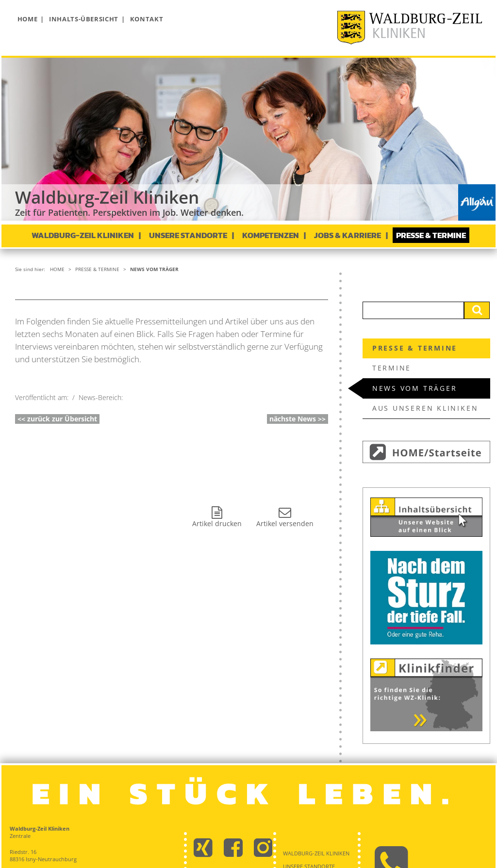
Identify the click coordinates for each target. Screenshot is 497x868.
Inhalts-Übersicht (84, 19)
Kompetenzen (271, 235)
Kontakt (147, 19)
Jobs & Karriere (348, 235)
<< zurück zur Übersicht (57, 419)
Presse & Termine (431, 235)
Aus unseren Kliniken (425, 408)
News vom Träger (154, 269)
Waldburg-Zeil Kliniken (83, 235)
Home (28, 19)
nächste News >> (298, 419)
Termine (392, 368)
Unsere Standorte (188, 235)
